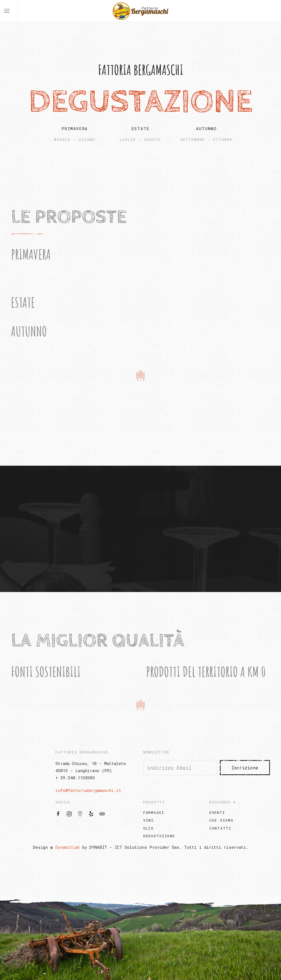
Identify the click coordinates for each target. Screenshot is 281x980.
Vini (149, 820)
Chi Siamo (221, 820)
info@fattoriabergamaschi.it (88, 790)
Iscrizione (245, 768)
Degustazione (159, 836)
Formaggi (154, 813)
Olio (148, 828)
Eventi (217, 813)
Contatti (220, 828)
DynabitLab (68, 847)
